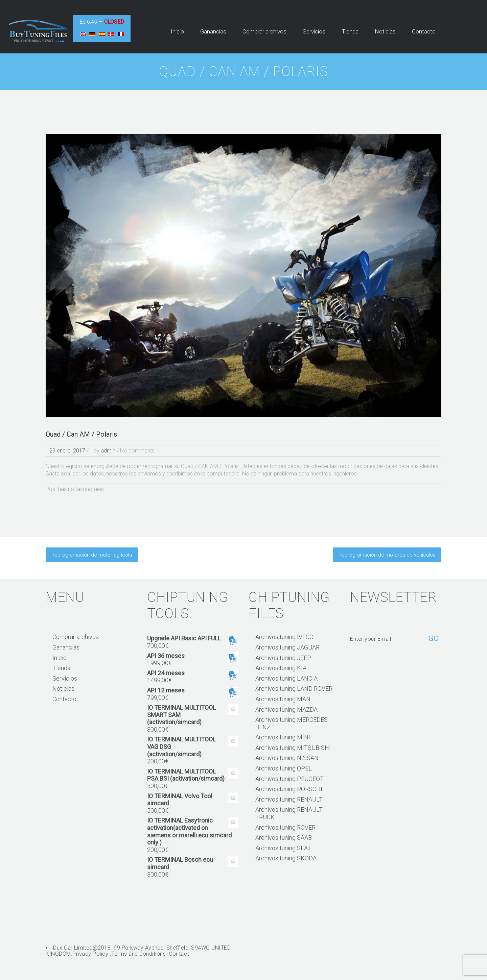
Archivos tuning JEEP (283, 658)
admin (108, 451)
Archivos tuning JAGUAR (287, 647)
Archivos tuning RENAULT (289, 799)
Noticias (63, 689)
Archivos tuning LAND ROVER (294, 689)
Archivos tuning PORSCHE (290, 789)
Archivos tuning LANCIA (286, 678)
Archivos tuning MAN (283, 699)
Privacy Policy (90, 954)
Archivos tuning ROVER (285, 827)
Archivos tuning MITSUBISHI (293, 748)
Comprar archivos (76, 637)
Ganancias (66, 647)
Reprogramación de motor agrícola (92, 555)
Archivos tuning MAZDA (286, 709)
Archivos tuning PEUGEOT (289, 779)
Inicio (60, 658)
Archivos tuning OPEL (284, 768)
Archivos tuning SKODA (286, 858)
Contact (179, 954)
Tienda (61, 668)
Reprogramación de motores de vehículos (387, 555)
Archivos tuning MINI (283, 737)
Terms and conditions (138, 954)
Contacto (64, 699)
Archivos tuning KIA (281, 668)
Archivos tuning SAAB (284, 838)
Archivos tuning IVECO (284, 637)
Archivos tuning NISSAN (287, 758)
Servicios (65, 678)
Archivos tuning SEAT (283, 848)
